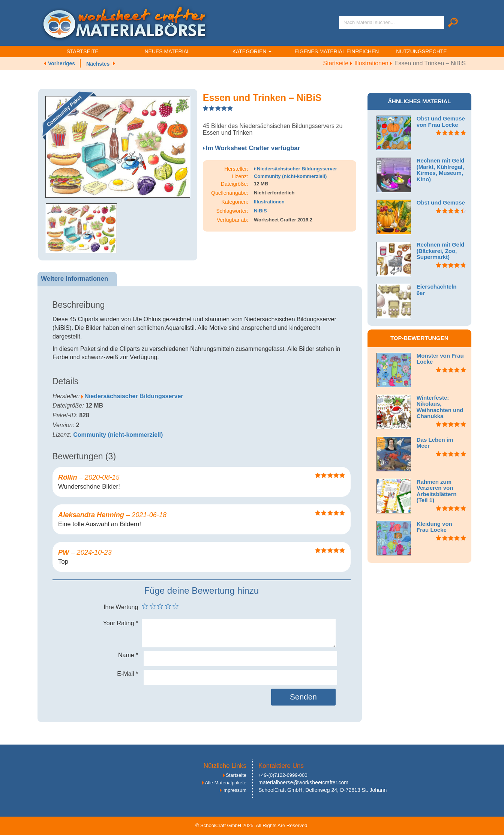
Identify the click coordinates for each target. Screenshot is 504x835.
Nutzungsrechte (421, 51)
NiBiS (260, 211)
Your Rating (121, 623)
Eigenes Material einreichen (337, 51)
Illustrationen (374, 63)
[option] (118, 147)
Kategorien (252, 51)
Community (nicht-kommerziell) (290, 176)
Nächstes (98, 64)
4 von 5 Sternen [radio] (168, 606)
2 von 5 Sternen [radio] (153, 606)
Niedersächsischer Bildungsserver (297, 169)
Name (128, 655)
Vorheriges (61, 63)
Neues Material (167, 51)
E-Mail (127, 674)
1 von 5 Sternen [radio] (145, 606)
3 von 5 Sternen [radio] (160, 606)
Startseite (82, 51)
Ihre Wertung (121, 607)
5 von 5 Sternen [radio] (175, 606)
